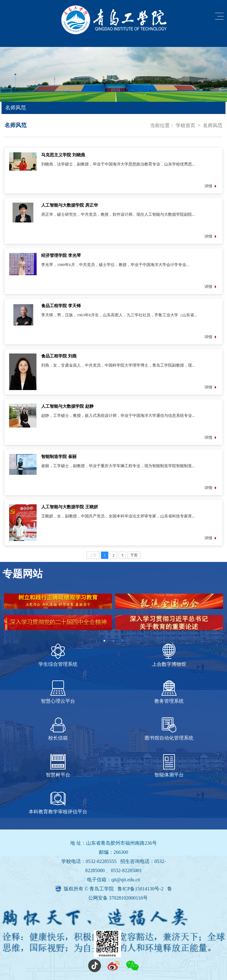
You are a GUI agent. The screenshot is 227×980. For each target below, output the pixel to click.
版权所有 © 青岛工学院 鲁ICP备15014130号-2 (114, 889)
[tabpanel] (113, 615)
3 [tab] (123, 641)
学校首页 (186, 125)
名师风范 (213, 125)
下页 (134, 555)
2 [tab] (113, 641)
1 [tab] (104, 641)
